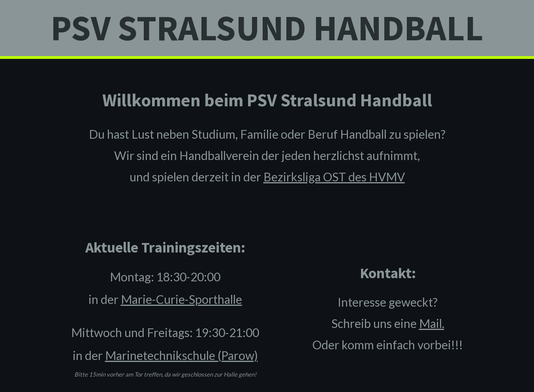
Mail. (432, 323)
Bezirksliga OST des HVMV (334, 177)
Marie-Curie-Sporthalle (181, 299)
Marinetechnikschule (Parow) (181, 355)
